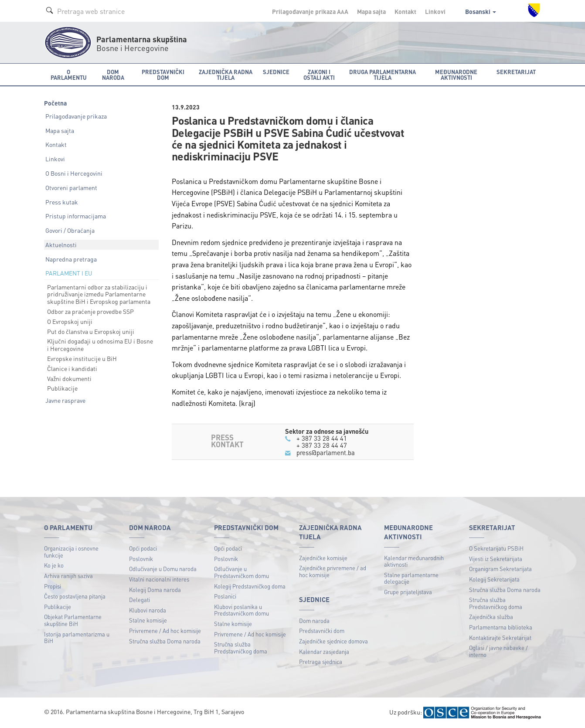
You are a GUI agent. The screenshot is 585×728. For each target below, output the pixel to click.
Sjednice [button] (276, 72)
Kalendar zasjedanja (324, 651)
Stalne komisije (148, 620)
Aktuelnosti (61, 245)
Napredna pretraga (71, 259)
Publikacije (62, 388)
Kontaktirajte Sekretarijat (500, 638)
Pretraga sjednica (321, 662)
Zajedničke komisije (323, 558)
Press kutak (62, 202)
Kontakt (405, 11)
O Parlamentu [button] (69, 75)
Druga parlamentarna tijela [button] (383, 75)
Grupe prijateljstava (408, 592)
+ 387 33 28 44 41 (322, 438)
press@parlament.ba (326, 452)
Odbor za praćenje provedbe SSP (90, 311)
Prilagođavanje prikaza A (310, 11)
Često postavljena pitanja (75, 596)
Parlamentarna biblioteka (501, 627)
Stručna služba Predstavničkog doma (241, 648)
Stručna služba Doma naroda (165, 641)
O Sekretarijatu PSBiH (496, 548)
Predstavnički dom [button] (163, 75)
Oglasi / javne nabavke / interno (498, 651)
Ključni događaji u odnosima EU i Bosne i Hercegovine (100, 345)
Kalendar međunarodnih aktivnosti (414, 561)
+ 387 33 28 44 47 (322, 445)
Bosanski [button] (481, 11)
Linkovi (435, 11)
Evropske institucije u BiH (82, 358)
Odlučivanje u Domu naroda (163, 569)
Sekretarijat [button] (516, 72)
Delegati (139, 600)
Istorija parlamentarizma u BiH (77, 638)
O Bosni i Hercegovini (74, 173)
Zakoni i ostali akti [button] (319, 75)
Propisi (53, 586)
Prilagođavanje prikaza (76, 116)
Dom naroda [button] (113, 75)
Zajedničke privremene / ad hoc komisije (333, 571)
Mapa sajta (371, 11)
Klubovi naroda (148, 610)
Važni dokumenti (69, 378)
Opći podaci (143, 548)
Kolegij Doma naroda (155, 590)
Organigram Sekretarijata (500, 569)
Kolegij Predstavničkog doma (250, 586)
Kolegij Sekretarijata (494, 579)
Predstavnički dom (322, 631)
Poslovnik (141, 559)
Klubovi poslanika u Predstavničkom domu (241, 610)
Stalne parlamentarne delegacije (411, 578)
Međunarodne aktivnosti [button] (456, 75)
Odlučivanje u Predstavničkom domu (241, 572)
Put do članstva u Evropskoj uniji (91, 331)
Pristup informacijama (76, 216)
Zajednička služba (491, 617)
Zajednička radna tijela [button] (226, 75)
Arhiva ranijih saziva (68, 576)
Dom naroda (314, 621)
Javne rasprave (65, 400)
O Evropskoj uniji (70, 321)
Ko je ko (54, 565)
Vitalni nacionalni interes (159, 579)
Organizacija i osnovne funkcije (71, 552)
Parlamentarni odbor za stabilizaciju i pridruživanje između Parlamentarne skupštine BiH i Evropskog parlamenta (99, 294)
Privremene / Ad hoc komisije (165, 631)
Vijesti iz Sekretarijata (496, 559)
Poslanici (225, 596)
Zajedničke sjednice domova (333, 641)
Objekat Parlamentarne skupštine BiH (73, 620)
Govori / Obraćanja (70, 230)
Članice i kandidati (72, 368)
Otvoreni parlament (71, 187)
